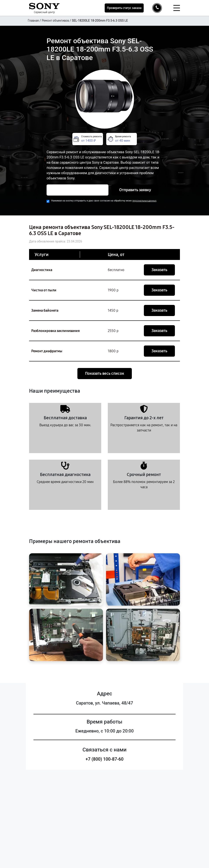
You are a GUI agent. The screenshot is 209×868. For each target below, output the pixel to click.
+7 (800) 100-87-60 (104, 759)
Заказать (159, 270)
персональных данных (144, 201)
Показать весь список (105, 373)
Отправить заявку (135, 190)
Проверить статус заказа (124, 8)
